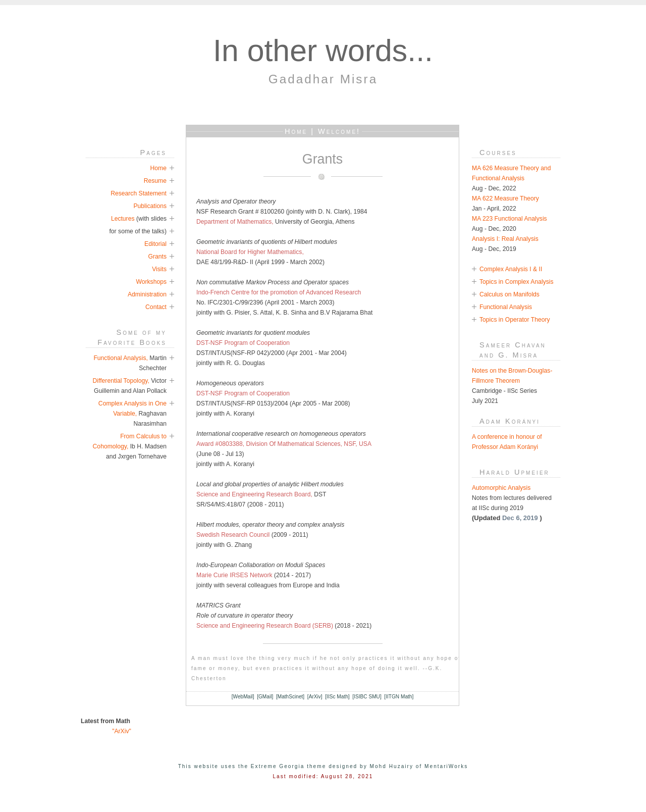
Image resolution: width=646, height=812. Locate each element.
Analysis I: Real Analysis (505, 239)
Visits (159, 269)
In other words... (323, 50)
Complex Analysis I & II (511, 269)
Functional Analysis (506, 307)
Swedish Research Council (233, 535)
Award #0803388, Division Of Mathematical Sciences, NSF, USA (284, 444)
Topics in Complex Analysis (517, 282)
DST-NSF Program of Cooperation (243, 343)
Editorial (155, 244)
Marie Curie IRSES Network (235, 575)
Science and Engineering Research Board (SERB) (265, 626)
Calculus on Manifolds (509, 294)
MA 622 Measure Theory (505, 198)
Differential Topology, (122, 381)
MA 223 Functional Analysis (509, 219)
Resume (155, 181)
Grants (157, 257)
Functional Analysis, (120, 358)
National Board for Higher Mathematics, (250, 252)
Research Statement (139, 193)
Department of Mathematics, (235, 222)
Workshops (151, 282)
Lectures (123, 219)
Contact (156, 307)
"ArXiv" (106, 731)
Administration (147, 294)
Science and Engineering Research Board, (254, 494)
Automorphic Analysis (501, 488)
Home (158, 168)
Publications (150, 206)
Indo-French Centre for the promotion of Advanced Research (279, 292)
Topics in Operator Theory (515, 320)
